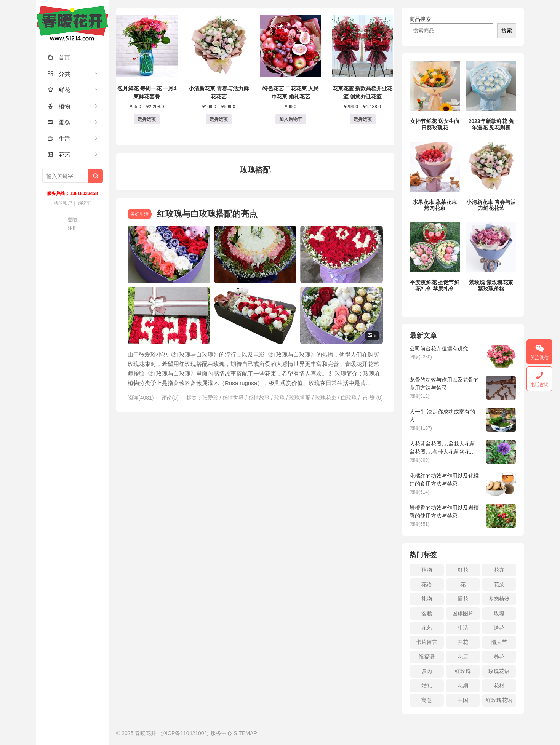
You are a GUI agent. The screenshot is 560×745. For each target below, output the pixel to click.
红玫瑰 (463, 671)
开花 (463, 642)
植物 (59, 106)
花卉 (499, 570)
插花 (463, 599)
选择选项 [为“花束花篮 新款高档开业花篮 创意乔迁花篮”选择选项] (363, 119)
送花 (499, 628)
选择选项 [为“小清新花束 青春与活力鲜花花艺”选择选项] (219, 119)
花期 (463, 686)
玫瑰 (280, 398)
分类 (59, 74)
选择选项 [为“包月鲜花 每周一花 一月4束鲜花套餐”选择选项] (147, 119)
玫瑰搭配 (300, 398)
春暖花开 (72, 23)
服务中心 (221, 733)
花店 (463, 657)
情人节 (499, 642)
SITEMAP (245, 733)
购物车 (84, 203)
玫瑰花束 (326, 398)
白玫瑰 (349, 398)
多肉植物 (499, 599)
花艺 (59, 154)
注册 (72, 228)
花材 (499, 686)
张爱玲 (210, 398)
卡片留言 (427, 642)
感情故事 (259, 398)
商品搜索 (420, 19)
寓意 (427, 700)
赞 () (373, 398)
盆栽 (427, 613)
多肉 (427, 671)
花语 (427, 584)
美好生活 (139, 214)
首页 (59, 57)
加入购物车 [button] (291, 119)
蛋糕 (59, 122)
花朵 (499, 584)
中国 (463, 700)
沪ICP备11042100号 (185, 733)
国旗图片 (463, 613)
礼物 (427, 599)
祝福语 (427, 657)
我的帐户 (63, 203)
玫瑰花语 (499, 671)
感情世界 (233, 398)
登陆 (72, 220)
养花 (499, 657)
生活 (59, 138)
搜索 (507, 30)
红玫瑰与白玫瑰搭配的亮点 (207, 214)
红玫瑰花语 (499, 700)
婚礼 (427, 686)
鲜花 (59, 90)
